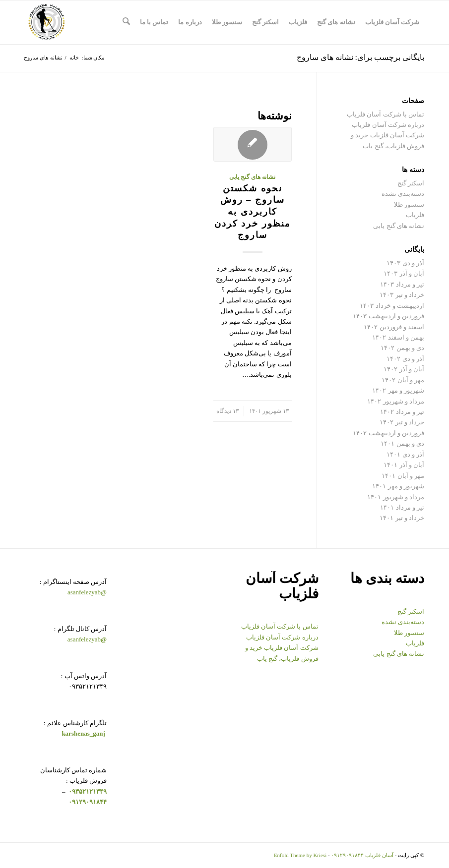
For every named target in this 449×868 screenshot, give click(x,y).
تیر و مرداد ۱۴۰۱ (402, 507)
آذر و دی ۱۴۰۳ (405, 263)
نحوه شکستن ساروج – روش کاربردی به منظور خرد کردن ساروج (253, 212)
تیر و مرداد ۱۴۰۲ (402, 412)
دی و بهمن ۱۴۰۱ (402, 443)
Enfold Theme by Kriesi (300, 855)
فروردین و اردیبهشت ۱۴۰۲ (388, 433)
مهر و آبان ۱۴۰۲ (403, 380)
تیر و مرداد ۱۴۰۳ (402, 284)
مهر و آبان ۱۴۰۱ (403, 476)
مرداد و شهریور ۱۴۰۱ (396, 497)
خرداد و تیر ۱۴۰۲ (402, 422)
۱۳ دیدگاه (227, 411)
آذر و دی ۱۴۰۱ (405, 454)
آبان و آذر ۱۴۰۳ (404, 273)
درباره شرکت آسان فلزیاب (388, 125)
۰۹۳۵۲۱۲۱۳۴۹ (87, 791)
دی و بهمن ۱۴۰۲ (402, 348)
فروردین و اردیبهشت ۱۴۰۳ (388, 316)
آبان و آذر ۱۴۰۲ (404, 369)
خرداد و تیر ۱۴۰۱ (402, 518)
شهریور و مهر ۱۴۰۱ (398, 486)
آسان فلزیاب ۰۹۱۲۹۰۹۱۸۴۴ (362, 855)
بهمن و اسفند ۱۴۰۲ (398, 337)
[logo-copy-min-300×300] (47, 22)
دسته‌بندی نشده (403, 194)
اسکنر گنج (411, 183)
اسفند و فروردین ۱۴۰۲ (394, 327)
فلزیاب (415, 215)
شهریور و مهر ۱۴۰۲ (398, 390)
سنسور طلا (409, 204)
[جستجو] (126, 22)
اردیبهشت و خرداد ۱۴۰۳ (392, 306)
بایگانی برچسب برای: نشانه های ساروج (360, 57)
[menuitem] (392, 22)
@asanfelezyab (87, 592)
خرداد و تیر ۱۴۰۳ (402, 295)
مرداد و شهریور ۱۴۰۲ (396, 401)
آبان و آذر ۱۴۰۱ (404, 465)
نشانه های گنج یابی (252, 177)
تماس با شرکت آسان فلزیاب (385, 114)
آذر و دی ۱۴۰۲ (405, 359)
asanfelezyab (87, 639)
